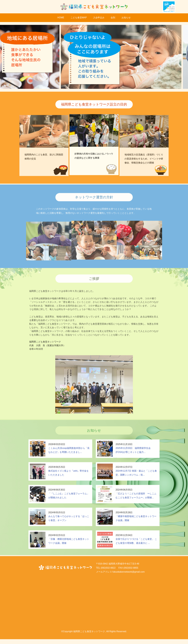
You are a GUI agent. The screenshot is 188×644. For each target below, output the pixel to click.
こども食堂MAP (79, 18)
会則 (113, 18)
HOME (61, 18)
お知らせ (126, 18)
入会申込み (99, 18)
